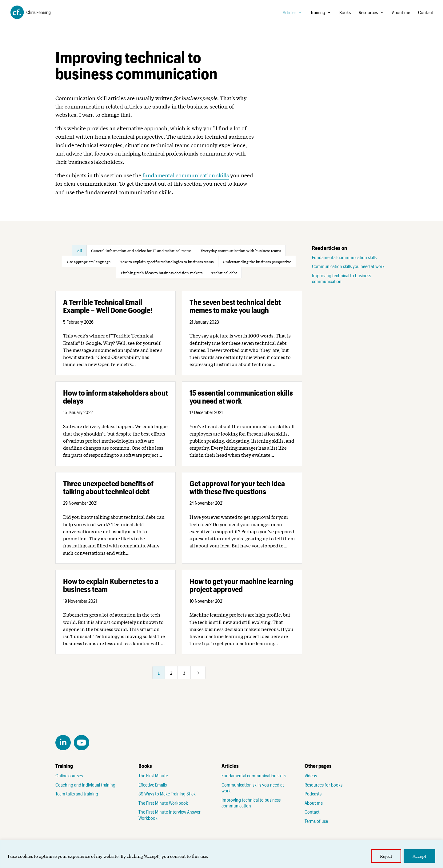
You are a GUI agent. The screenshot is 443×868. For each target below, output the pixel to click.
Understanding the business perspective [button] (257, 262)
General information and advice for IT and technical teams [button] (141, 251)
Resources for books (323, 785)
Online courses (69, 775)
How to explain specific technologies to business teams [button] (166, 262)
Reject (386, 856)
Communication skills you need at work (348, 266)
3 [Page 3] (184, 673)
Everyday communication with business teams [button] (241, 251)
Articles (289, 13)
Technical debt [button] (224, 273)
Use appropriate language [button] (89, 262)
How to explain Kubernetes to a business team (111, 585)
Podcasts (313, 794)
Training (318, 13)
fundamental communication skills (186, 175)
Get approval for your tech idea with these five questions (237, 487)
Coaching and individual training (85, 785)
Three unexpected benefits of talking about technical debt (108, 487)
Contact (426, 13)
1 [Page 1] (159, 673)
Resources (368, 13)
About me (401, 13)
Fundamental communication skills (344, 257)
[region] (221, 854)
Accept (419, 856)
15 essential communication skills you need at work (241, 397)
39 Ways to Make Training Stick (167, 794)
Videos (311, 775)
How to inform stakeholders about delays (116, 397)
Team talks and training (77, 794)
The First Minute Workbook (163, 803)
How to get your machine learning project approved (241, 585)
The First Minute (153, 775)
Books (345, 13)
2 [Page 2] (171, 673)
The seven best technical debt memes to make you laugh (235, 306)
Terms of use (316, 821)
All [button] (80, 251)
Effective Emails (153, 785)
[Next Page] (198, 673)
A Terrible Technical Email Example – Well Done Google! (108, 306)
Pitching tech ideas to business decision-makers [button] (162, 273)
